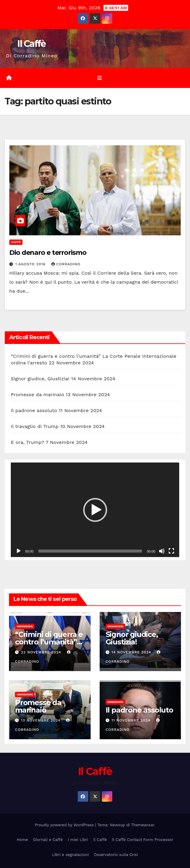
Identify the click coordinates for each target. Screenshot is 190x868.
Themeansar (143, 825)
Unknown (25, 626)
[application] (95, 510)
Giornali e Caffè (48, 840)
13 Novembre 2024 (42, 720)
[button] (95, 510)
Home (22, 840)
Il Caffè (32, 44)
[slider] (90, 551)
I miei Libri (78, 840)
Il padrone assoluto (34, 410)
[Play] (19, 551)
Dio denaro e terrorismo (48, 253)
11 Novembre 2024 (131, 720)
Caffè (16, 242)
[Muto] (162, 551)
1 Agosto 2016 (31, 264)
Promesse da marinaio (38, 395)
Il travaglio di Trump (35, 426)
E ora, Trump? (27, 442)
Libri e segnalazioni (71, 855)
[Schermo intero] (171, 551)
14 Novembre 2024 (132, 652)
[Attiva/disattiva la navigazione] (100, 78)
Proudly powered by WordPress (65, 825)
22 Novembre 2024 (42, 652)
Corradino (66, 264)
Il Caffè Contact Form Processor (143, 840)
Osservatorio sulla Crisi (116, 855)
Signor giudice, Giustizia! (40, 379)
